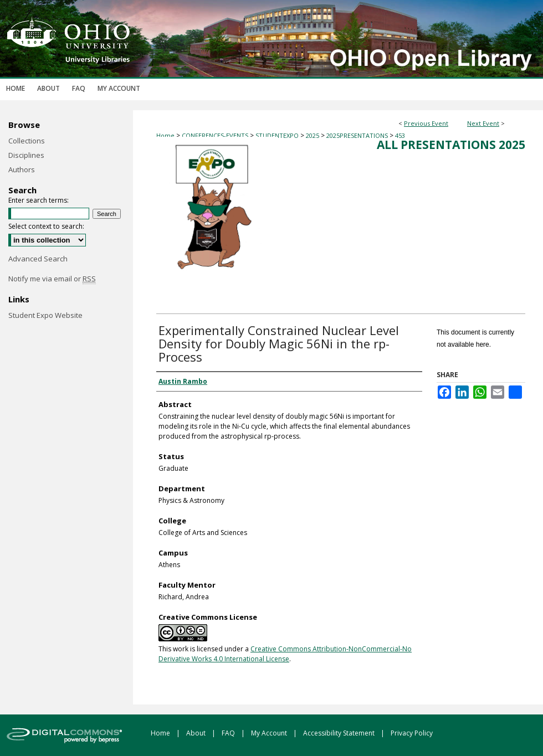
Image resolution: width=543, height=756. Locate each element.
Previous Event (426, 123)
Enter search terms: (39, 200)
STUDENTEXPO (278, 135)
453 (400, 135)
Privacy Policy (412, 733)
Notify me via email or (52, 279)
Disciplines (26, 155)
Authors (22, 169)
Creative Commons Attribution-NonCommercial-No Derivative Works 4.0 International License (285, 654)
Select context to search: (46, 226)
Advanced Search (38, 259)
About (197, 733)
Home (165, 135)
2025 (313, 135)
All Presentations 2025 (451, 145)
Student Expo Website (45, 315)
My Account (270, 733)
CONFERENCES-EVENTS (216, 135)
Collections (27, 141)
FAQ (229, 733)
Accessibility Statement (340, 733)
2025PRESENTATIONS (358, 135)
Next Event (483, 123)
